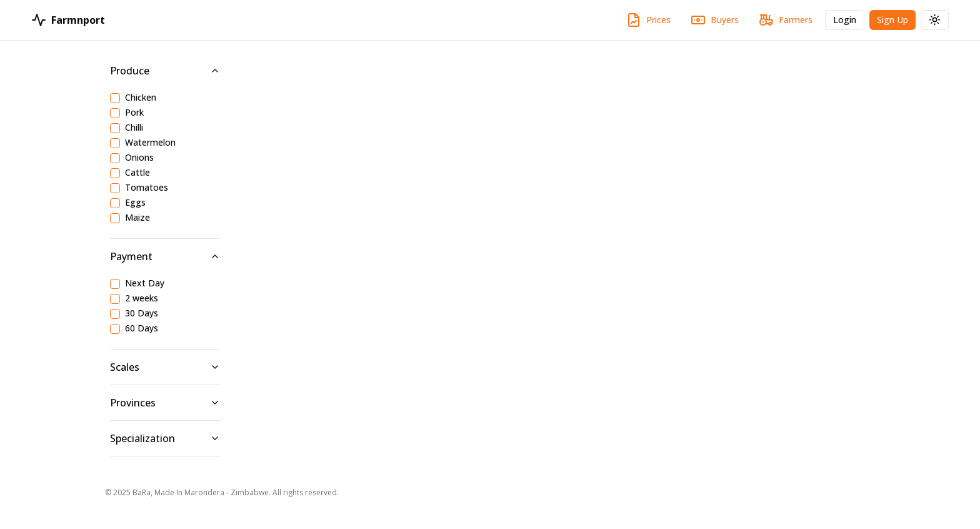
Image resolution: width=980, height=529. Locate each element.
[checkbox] (115, 98)
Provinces (165, 403)
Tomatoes (147, 188)
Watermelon (150, 143)
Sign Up (896, 22)
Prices (648, 20)
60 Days (142, 329)
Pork (134, 113)
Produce (165, 71)
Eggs (135, 203)
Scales (165, 367)
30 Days (142, 314)
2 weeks (142, 299)
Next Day (145, 284)
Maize (137, 218)
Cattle (137, 173)
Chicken (141, 98)
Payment (165, 256)
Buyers (715, 20)
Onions (139, 158)
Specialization (165, 438)
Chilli (134, 128)
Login (849, 22)
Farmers (786, 20)
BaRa (142, 492)
